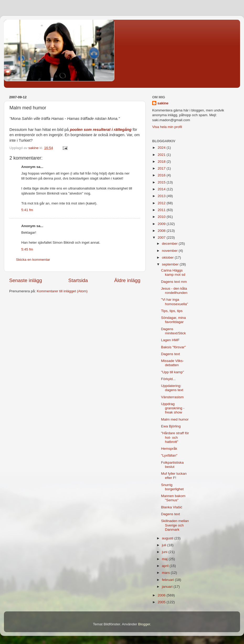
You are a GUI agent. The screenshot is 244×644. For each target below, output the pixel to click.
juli (165, 545)
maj (165, 559)
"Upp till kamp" (173, 372)
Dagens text (171, 354)
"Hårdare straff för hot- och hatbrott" (175, 437)
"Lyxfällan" (169, 455)
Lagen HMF (170, 340)
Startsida (78, 280)
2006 (162, 595)
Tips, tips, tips (172, 311)
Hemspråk (169, 449)
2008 (162, 231)
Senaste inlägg (26, 280)
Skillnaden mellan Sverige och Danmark (175, 525)
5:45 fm (27, 249)
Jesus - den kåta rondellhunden (174, 291)
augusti (168, 538)
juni (165, 552)
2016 (162, 175)
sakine (163, 103)
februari (168, 580)
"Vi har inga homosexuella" (175, 302)
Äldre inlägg (127, 280)
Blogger (144, 624)
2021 (162, 155)
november (170, 251)
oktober (168, 257)
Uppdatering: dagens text (172, 388)
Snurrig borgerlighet (172, 487)
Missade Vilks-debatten (173, 363)
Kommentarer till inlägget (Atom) (62, 291)
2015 (162, 182)
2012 (162, 203)
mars (166, 573)
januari (168, 587)
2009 (162, 224)
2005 (162, 602)
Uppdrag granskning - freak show (173, 408)
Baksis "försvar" (173, 347)
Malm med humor (175, 419)
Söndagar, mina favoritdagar (174, 320)
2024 (162, 148)
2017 (162, 168)
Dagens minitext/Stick (174, 331)
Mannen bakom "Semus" (173, 498)
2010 (162, 217)
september (171, 264)
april (166, 566)
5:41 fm (27, 210)
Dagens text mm (174, 282)
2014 (162, 189)
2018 (162, 162)
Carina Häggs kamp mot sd (173, 272)
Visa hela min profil (167, 127)
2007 (162, 237)
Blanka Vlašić (172, 507)
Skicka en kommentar (33, 260)
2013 (162, 196)
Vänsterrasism (172, 397)
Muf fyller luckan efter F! (174, 476)
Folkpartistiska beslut (172, 465)
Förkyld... (168, 379)
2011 (162, 210)
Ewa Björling (171, 426)
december (170, 244)
